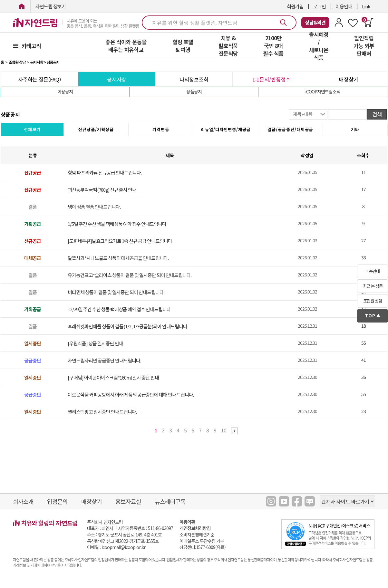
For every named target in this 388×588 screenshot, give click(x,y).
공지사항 (117, 79)
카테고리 (31, 46)
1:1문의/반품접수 (271, 79)
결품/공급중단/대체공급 (290, 129)
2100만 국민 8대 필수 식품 (273, 46)
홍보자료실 (128, 501)
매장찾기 (349, 79)
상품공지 (194, 92)
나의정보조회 (194, 79)
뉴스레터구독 (170, 501)
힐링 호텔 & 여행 (183, 46)
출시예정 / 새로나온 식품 (319, 46)
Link (366, 6)
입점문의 (57, 501)
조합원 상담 (373, 301)
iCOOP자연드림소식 (323, 92)
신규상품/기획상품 (96, 129)
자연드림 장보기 (51, 6)
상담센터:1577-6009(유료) (203, 547)
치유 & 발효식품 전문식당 (228, 46)
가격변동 (161, 129)
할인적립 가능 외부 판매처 (364, 46)
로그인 (320, 6)
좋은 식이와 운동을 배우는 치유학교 (126, 46)
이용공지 (65, 92)
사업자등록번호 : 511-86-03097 (145, 528)
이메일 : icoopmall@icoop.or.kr (116, 547)
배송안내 (373, 271)
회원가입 (295, 6)
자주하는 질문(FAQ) (39, 79)
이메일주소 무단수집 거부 (202, 541)
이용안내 (344, 6)
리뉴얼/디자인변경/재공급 (226, 129)
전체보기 (32, 129)
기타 (355, 129)
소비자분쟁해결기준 (197, 535)
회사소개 (23, 501)
